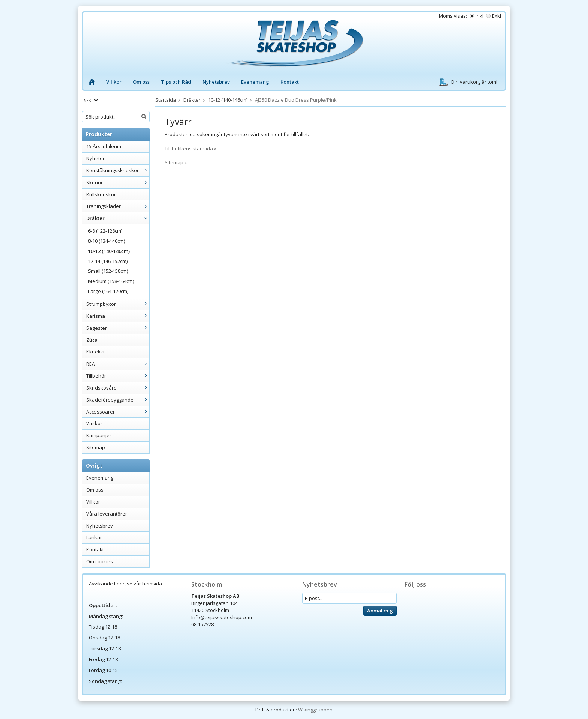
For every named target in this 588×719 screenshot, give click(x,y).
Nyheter (95, 158)
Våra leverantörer (107, 514)
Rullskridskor (101, 194)
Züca (92, 340)
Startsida (166, 100)
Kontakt (290, 82)
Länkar (94, 537)
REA (118, 364)
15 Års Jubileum (104, 146)
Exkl (496, 16)
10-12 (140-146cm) (109, 251)
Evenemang (255, 82)
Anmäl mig (380, 611)
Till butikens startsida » (190, 149)
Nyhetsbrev (216, 82)
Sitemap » (176, 162)
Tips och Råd (176, 82)
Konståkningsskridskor (118, 170)
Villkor (114, 82)
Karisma (118, 316)
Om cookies (100, 561)
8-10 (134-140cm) (106, 241)
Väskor (94, 423)
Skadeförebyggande (118, 400)
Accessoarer (118, 412)
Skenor (118, 182)
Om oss (141, 82)
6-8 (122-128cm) (105, 231)
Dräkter (118, 218)
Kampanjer (99, 435)
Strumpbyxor (118, 304)
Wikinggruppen (315, 710)
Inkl (479, 16)
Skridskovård (118, 388)
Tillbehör (118, 376)
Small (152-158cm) (108, 271)
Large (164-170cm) (108, 291)
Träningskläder (118, 206)
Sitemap (96, 447)
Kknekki (95, 352)
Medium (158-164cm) (111, 281)
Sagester (118, 328)
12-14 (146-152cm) (108, 261)
